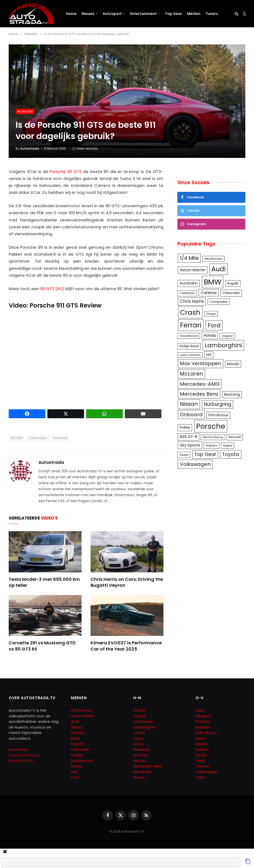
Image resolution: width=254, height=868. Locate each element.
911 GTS (17, 438)
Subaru (202, 749)
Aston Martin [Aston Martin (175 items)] (193, 270)
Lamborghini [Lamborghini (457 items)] (223, 345)
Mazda (139, 761)
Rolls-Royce (206, 733)
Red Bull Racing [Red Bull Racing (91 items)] (213, 437)
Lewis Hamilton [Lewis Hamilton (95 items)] (190, 355)
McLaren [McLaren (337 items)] (191, 374)
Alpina (77, 727)
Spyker (202, 744)
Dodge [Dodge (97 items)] (211, 314)
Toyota (202, 766)
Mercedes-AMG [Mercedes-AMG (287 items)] (200, 384)
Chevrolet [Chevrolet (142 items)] (231, 293)
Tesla (200, 761)
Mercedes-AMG (148, 766)
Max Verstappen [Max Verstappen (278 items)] (201, 363)
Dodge (77, 755)
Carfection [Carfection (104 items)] (187, 293)
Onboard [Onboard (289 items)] (191, 415)
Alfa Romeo (82, 710)
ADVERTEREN (19, 750)
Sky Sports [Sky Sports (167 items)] (190, 445)
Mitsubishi (142, 772)
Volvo (201, 777)
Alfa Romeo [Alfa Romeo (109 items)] (213, 259)
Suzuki (201, 755)
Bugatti (78, 744)
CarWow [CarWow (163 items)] (209, 293)
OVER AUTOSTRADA (24, 755)
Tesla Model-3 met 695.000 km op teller (44, 582)
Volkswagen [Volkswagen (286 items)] (195, 464)
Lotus (138, 744)
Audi (75, 721)
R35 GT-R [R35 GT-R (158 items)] (189, 437)
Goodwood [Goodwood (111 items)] (189, 336)
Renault (203, 727)
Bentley (78, 733)
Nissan (139, 777)
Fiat (74, 772)
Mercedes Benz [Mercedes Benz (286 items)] (199, 394)
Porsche (60, 438)
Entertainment (143, 14)
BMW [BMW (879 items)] (213, 282)
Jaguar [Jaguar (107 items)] (227, 336)
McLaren (141, 755)
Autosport (112, 14)
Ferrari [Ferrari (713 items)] (191, 325)
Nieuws (88, 14)
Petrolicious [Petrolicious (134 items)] (218, 415)
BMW (75, 738)
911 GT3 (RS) (52, 289)
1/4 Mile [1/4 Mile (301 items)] (189, 258)
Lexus (138, 738)
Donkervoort (82, 761)
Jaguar (140, 716)
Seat (200, 738)
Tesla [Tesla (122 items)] (184, 455)
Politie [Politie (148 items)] (185, 427)
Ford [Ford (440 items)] (214, 325)
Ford (75, 777)
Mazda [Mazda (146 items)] (233, 364)
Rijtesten (25, 111)
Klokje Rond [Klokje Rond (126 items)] (189, 346)
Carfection (38, 438)
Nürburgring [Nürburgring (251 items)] (218, 404)
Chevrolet (80, 749)
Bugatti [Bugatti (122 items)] (233, 283)
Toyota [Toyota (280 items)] (231, 454)
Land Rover (143, 721)
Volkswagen (206, 772)
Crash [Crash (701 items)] (190, 312)
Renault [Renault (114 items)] (235, 437)
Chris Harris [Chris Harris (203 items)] (192, 301)
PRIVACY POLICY (21, 761)
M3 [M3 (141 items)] (209, 355)
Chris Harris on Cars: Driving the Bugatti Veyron (127, 582)
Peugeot (204, 716)
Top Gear (174, 14)
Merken (194, 14)
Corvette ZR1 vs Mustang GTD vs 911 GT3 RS (42, 646)
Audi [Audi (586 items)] (219, 269)
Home (71, 14)
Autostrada (30, 149)
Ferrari (77, 766)
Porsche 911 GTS (65, 172)
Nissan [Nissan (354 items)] (189, 404)
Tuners (212, 14)
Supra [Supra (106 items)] (228, 445)
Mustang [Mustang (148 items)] (232, 394)
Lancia (139, 733)
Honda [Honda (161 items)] (210, 335)
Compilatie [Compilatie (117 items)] (219, 302)
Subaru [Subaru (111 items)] (211, 445)
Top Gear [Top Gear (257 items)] (205, 454)
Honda (139, 710)
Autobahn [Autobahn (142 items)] (189, 283)
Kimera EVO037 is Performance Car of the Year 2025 (126, 646)
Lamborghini (144, 727)
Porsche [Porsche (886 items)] (211, 426)
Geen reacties (85, 149)
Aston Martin (83, 716)
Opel (200, 710)
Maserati (141, 749)
